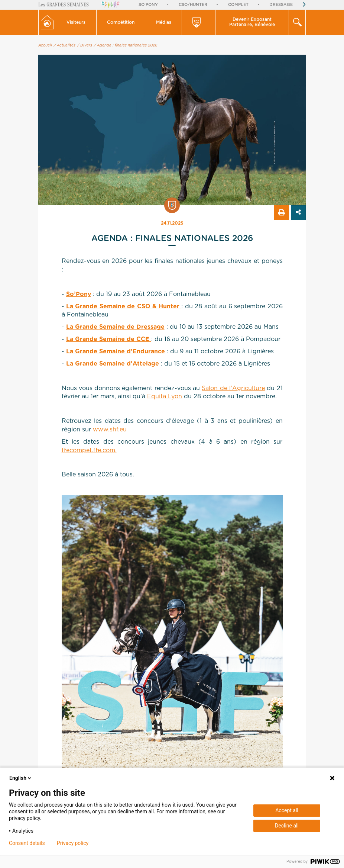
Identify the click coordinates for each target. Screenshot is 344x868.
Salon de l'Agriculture (233, 388)
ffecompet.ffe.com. (89, 450)
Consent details (27, 843)
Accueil (45, 45)
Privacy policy (73, 843)
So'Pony (148, 5)
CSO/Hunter (193, 5)
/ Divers (85, 45)
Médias (164, 22)
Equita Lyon (165, 396)
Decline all (287, 826)
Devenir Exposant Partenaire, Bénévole (252, 22)
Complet (238, 5)
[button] (76, 22)
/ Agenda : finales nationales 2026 (126, 45)
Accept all (287, 810)
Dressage (281, 5)
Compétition (121, 22)
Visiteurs (76, 22)
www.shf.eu (110, 430)
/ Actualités (65, 45)
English (21, 778)
